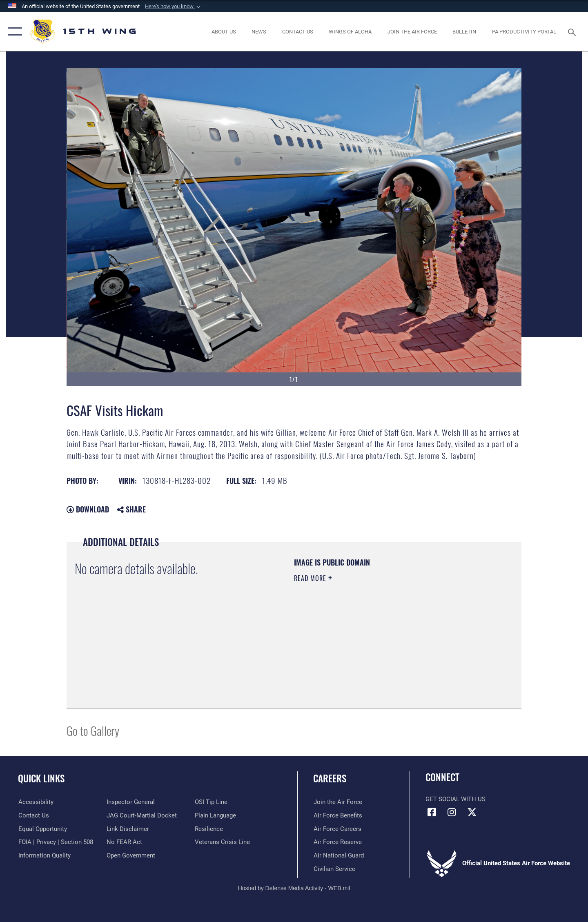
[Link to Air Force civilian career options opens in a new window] (334, 869)
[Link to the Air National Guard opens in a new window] (338, 855)
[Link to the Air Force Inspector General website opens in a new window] (131, 802)
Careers (330, 778)
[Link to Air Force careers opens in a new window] (337, 829)
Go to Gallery (93, 730)
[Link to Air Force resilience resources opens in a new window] (209, 829)
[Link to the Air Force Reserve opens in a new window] (337, 842)
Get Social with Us (455, 799)
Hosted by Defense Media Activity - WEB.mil (294, 888)
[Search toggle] (573, 31)
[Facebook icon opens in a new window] (432, 812)
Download (88, 509)
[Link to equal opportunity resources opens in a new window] (42, 829)
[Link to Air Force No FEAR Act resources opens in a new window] (124, 842)
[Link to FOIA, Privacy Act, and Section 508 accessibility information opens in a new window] (55, 842)
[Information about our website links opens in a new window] (128, 829)
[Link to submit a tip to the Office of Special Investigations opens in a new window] (211, 802)
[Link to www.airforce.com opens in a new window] (337, 802)
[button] (174, 7)
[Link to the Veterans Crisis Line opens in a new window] (222, 842)
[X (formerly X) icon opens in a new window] (472, 812)
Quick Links (41, 778)
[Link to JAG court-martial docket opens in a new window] (142, 815)
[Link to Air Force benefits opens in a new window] (337, 815)
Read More (311, 578)
